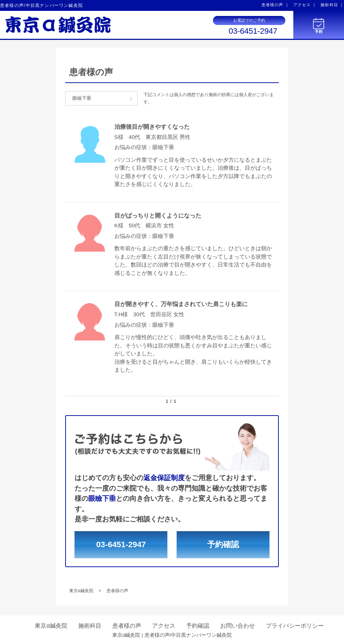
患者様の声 (127, 626)
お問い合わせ (238, 626)
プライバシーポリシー (295, 626)
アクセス (164, 626)
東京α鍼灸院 (51, 626)
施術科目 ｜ (332, 5)
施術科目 (90, 626)
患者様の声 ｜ (275, 5)
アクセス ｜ (305, 5)
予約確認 (223, 544)
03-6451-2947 (253, 31)
